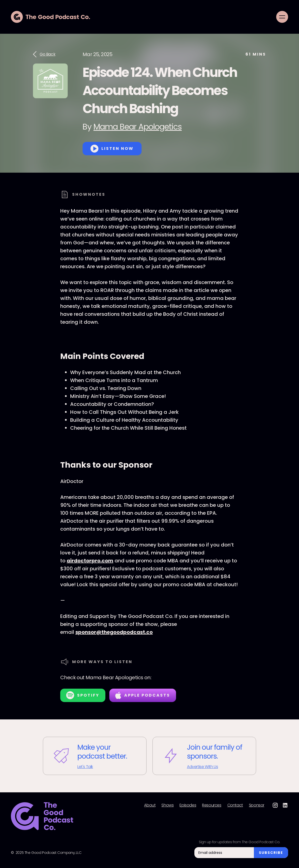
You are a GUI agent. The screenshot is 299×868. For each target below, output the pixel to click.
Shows (167, 805)
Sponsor (257, 805)
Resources (212, 805)
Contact (235, 805)
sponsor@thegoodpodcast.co (114, 632)
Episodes (188, 805)
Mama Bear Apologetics (138, 127)
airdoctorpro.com (90, 561)
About (150, 805)
